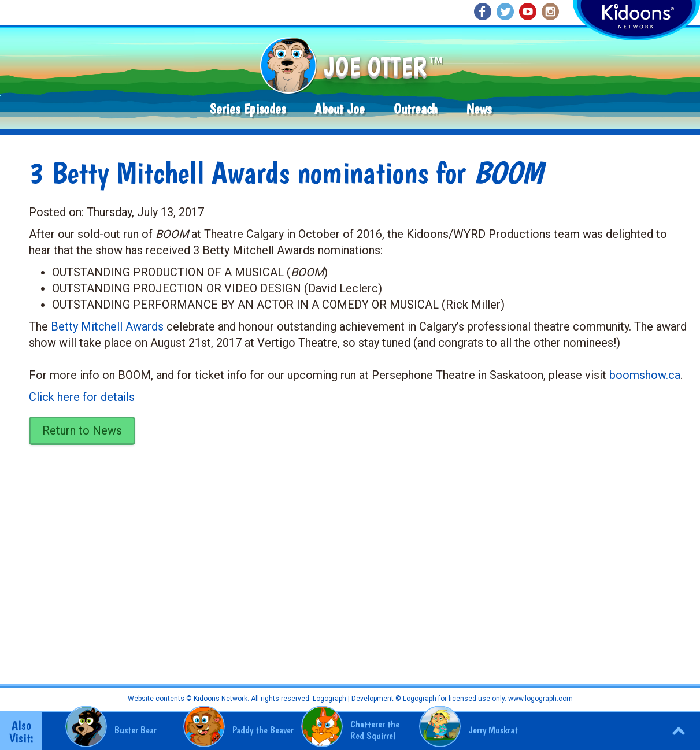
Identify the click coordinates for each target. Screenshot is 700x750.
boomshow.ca (645, 375)
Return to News (82, 430)
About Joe (340, 109)
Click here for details (82, 397)
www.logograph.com (540, 699)
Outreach (416, 109)
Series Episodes (248, 109)
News (479, 109)
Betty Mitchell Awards (107, 326)
